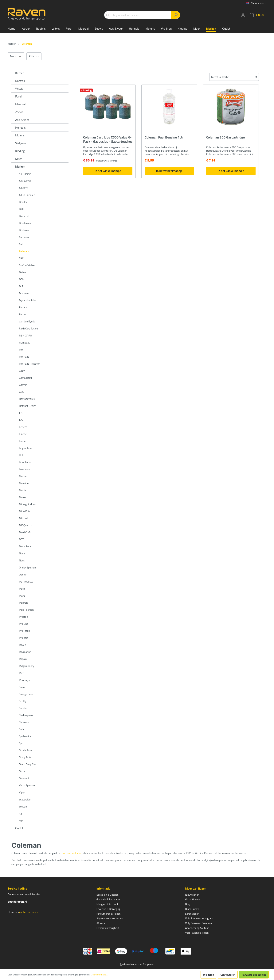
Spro (22, 743)
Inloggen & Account (107, 904)
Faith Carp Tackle (28, 328)
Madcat (23, 476)
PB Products (26, 581)
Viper (22, 792)
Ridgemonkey (27, 666)
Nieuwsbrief (192, 895)
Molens (20, 135)
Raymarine (25, 652)
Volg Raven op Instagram (199, 918)
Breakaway (25, 223)
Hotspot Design (28, 406)
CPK (21, 258)
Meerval (20, 104)
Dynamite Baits (28, 300)
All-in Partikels (27, 195)
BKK (21, 209)
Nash (22, 553)
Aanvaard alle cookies (254, 975)
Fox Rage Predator (29, 364)
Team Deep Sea (28, 764)
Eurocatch (25, 307)
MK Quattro (25, 525)
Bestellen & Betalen (108, 895)
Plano (22, 596)
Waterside (25, 799)
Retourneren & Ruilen (109, 914)
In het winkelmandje (108, 171)
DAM (22, 279)
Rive (21, 673)
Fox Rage (24, 357)
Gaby (22, 371)
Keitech (23, 427)
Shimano (24, 722)
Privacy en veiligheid (108, 928)
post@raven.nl (17, 902)
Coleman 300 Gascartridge (226, 138)
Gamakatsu (25, 378)
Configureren (228, 975)
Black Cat (24, 216)
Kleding (20, 151)
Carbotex (24, 237)
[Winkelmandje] (257, 15)
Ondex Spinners (28, 567)
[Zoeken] (176, 15)
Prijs (34, 56)
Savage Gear (26, 694)
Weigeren (208, 975)
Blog (188, 904)
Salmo (23, 687)
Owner (23, 574)
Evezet (23, 314)
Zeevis (19, 112)
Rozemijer (25, 680)
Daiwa (23, 272)
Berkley (23, 202)
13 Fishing (25, 174)
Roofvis (20, 81)
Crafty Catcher (27, 265)
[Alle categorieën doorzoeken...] (138, 15)
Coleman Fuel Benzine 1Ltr (164, 138)
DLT (21, 286)
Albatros (24, 188)
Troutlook (24, 778)
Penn (22, 589)
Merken (20, 166)
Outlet (19, 828)
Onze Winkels (193, 899)
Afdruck (101, 923)
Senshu (23, 708)
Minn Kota (25, 511)
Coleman (24, 251)
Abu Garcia (25, 181)
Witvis (19, 89)
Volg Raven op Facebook (199, 923)
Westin (23, 806)
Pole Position (26, 610)
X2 (21, 813)
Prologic (23, 638)
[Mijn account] (243, 15)
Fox (21, 349)
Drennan (24, 293)
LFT (21, 455)
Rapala (23, 659)
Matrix (23, 490)
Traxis (22, 771)
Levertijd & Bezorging (108, 909)
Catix (22, 244)
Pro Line (24, 624)
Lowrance (24, 469)
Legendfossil (26, 448)
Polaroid (24, 603)
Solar (22, 729)
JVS (21, 420)
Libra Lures (25, 462)
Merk (16, 56)
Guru (22, 392)
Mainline (24, 483)
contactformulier (28, 912)
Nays (22, 560)
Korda (22, 441)
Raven (23, 645)
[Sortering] (234, 77)
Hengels (20, 127)
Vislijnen (21, 143)
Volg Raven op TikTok (197, 933)
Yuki (21, 820)
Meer (19, 159)
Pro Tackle (25, 631)
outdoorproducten (72, 853)
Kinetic (23, 434)
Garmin (23, 385)
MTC (22, 539)
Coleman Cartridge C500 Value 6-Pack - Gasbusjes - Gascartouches (108, 139)
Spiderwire (25, 736)
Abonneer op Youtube (197, 928)
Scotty (23, 701)
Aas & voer (22, 120)
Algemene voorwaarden (110, 918)
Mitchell (23, 518)
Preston (23, 617)
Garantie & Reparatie (108, 899)
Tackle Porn (25, 750)
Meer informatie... (99, 975)
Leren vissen (192, 914)
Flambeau (25, 342)
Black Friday (192, 909)
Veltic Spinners (27, 785)
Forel (18, 96)
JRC (21, 413)
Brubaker (24, 230)
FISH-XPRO (25, 335)
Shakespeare (26, 715)
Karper (20, 73)
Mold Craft (25, 532)
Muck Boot (25, 546)
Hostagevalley (27, 399)
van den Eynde (27, 321)
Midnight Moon (27, 504)
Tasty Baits (25, 757)
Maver (23, 497)
